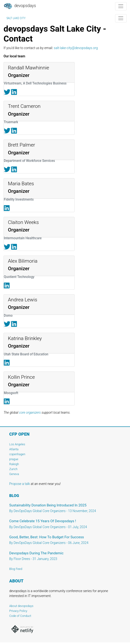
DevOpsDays (20, 6)
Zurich (13, 469)
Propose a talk (20, 484)
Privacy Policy (18, 611)
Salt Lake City (16, 18)
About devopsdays (21, 606)
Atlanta (14, 449)
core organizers (30, 412)
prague (14, 459)
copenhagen (17, 454)
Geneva (14, 474)
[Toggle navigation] (121, 6)
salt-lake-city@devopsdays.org (76, 48)
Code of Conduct (20, 616)
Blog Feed (16, 569)
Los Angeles (17, 444)
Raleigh (14, 464)
